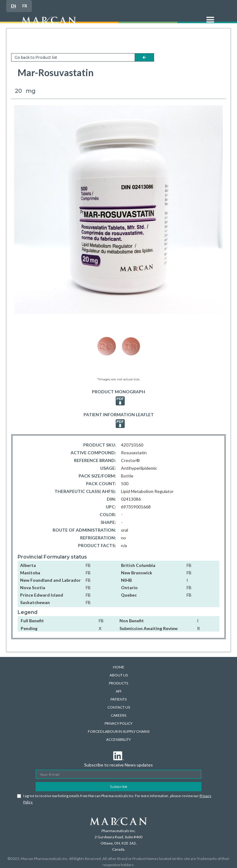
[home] (107, 23)
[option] (25, 6)
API (118, 691)
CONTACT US (119, 707)
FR (25, 6)
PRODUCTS (118, 683)
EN (13, 6)
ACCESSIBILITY (118, 739)
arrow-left (144, 57)
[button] (210, 23)
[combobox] (13, 6)
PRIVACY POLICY (118, 723)
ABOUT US (119, 675)
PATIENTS (118, 699)
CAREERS (118, 715)
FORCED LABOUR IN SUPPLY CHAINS (119, 731)
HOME (119, 667)
